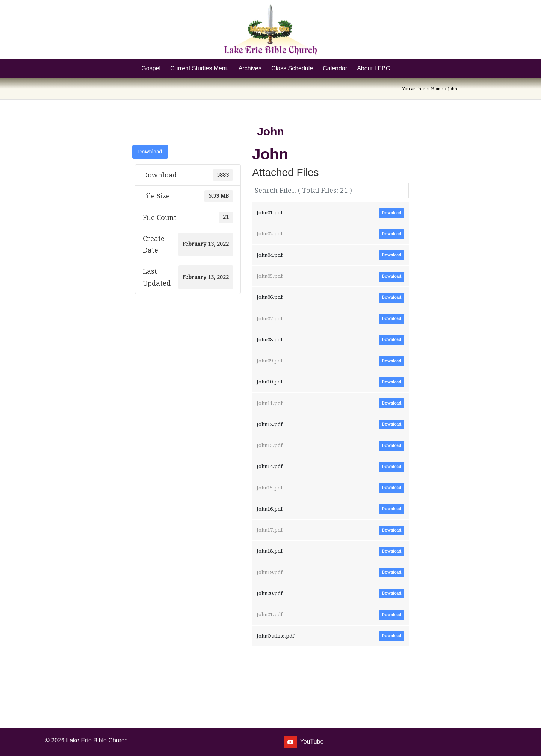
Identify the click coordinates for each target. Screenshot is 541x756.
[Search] (400, 68)
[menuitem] (151, 68)
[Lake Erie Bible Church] (270, 29)
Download (150, 152)
